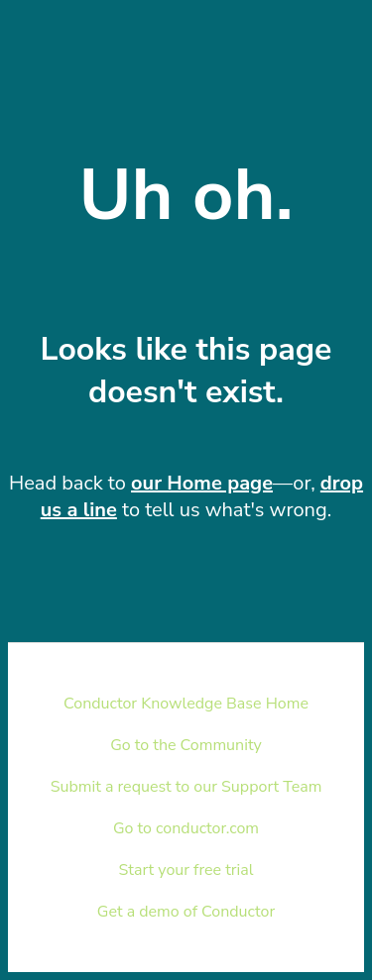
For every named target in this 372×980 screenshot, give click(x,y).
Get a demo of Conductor (186, 912)
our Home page (202, 483)
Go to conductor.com (186, 828)
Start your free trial (186, 870)
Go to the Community (186, 745)
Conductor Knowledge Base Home (186, 704)
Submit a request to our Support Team (186, 787)
